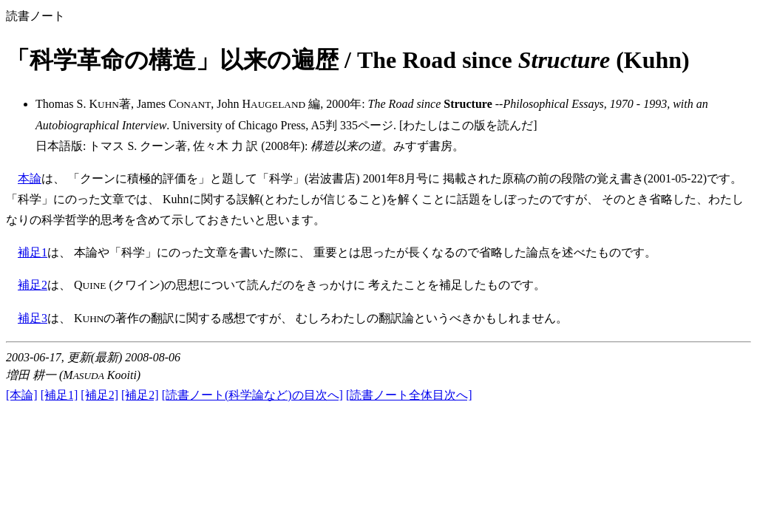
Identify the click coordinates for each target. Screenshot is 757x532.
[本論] (22, 395)
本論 (30, 178)
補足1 (33, 252)
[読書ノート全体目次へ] (409, 395)
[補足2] (99, 395)
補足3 (33, 318)
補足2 (33, 285)
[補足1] (60, 395)
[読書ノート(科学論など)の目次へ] (252, 395)
